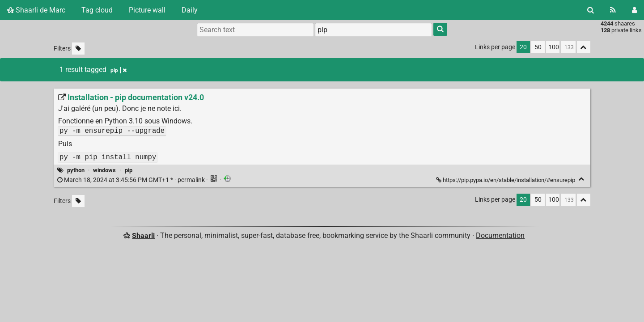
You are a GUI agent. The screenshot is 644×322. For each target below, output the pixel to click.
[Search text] (255, 30)
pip (129, 170)
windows (104, 170)
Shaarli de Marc (36, 10)
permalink (132, 180)
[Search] (591, 10)
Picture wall (147, 10)
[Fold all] (584, 47)
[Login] (634, 10)
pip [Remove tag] (119, 70)
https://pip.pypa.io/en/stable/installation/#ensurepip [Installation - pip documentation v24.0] (506, 180)
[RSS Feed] (613, 10)
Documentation (500, 235)
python (76, 170)
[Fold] (582, 179)
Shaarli (143, 235)
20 (523, 47)
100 (554, 47)
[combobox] (373, 30)
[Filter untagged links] (78, 49)
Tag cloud (97, 10)
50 (538, 47)
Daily (190, 10)
